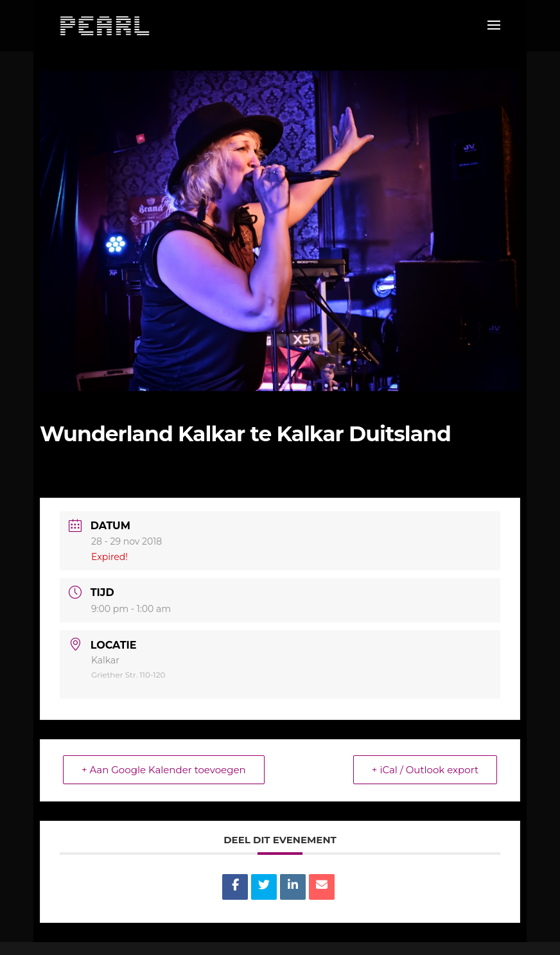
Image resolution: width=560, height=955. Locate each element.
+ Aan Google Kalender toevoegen (164, 770)
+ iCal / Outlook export (425, 770)
